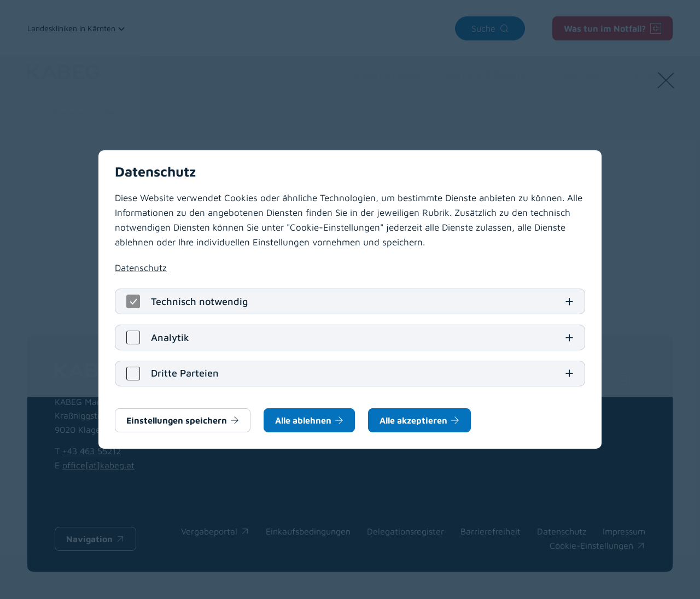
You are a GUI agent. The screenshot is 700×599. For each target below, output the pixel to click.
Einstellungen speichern (177, 421)
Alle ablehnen (303, 421)
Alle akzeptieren (413, 421)
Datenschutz (141, 267)
